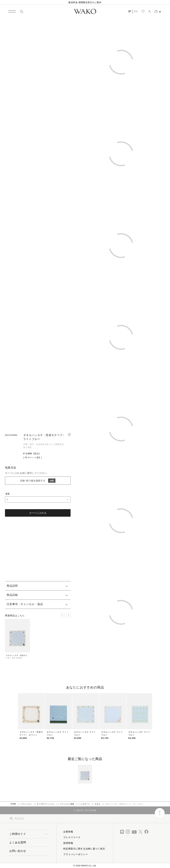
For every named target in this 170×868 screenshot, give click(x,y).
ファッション (26, 804)
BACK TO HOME (87, 810)
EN (136, 11)
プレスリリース (72, 837)
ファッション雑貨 (67, 804)
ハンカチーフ (84, 804)
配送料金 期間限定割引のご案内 (85, 2)
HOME (13, 804)
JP (130, 11)
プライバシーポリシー (76, 854)
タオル (97, 804)
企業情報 (68, 832)
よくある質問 (18, 842)
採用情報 (68, 843)
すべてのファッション (46, 804)
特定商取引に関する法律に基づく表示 (84, 849)
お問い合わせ (18, 851)
